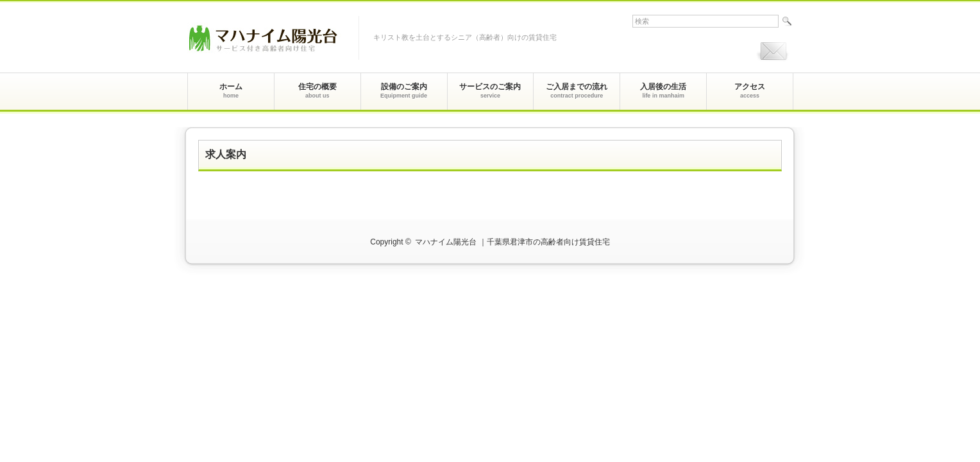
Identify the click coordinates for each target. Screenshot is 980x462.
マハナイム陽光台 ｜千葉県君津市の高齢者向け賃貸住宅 (512, 242)
